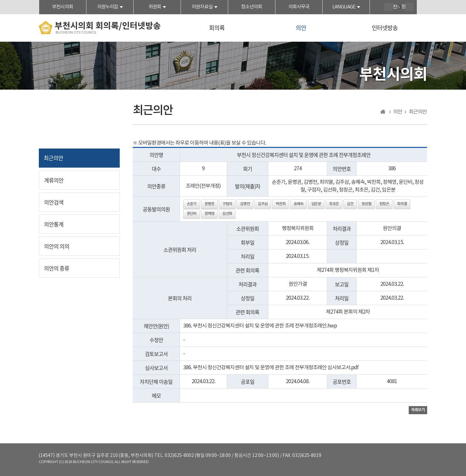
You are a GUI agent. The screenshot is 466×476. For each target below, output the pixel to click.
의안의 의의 (57, 246)
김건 (350, 204)
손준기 (192, 204)
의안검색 (54, 202)
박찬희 (281, 204)
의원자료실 (202, 7)
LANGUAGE (344, 7)
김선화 (227, 214)
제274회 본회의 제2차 (348, 312)
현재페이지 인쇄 (423, 8)
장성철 (366, 204)
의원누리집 (108, 7)
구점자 (227, 204)
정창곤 (384, 204)
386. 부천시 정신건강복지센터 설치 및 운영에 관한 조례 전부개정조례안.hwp (260, 326)
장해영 (209, 214)
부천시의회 (63, 7)
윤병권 (209, 204)
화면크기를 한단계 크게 (389, 7)
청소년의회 (252, 7)
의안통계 (54, 224)
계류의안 (54, 180)
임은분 (316, 204)
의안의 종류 (57, 268)
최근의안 (53, 158)
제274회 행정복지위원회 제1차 (348, 270)
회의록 (217, 28)
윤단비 (192, 214)
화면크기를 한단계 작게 (409, 7)
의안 (301, 28)
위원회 (155, 7)
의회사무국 (299, 7)
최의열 (402, 204)
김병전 (245, 204)
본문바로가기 (0, 0)
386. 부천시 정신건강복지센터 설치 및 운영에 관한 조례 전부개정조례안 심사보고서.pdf (271, 368)
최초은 (334, 204)
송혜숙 (298, 204)
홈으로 (383, 112)
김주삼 (263, 204)
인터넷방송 (385, 28)
